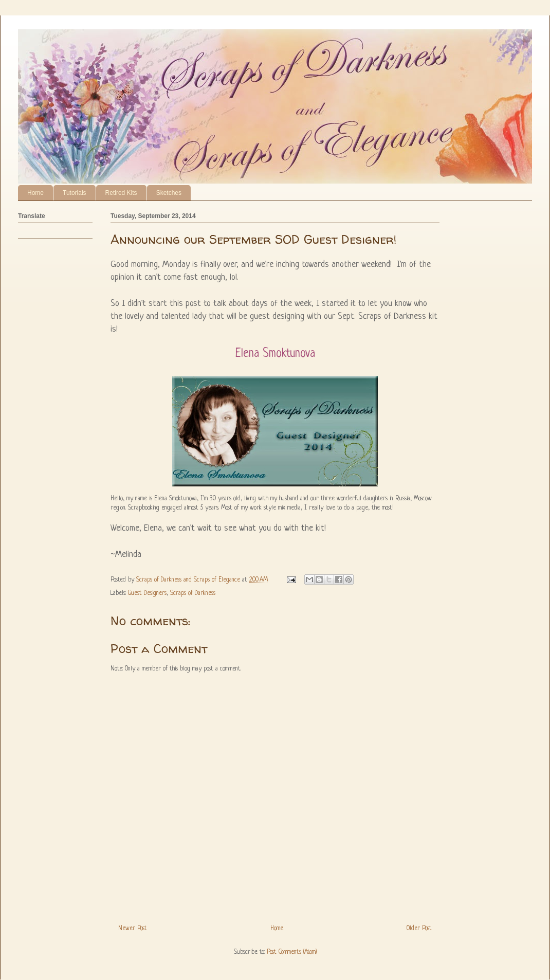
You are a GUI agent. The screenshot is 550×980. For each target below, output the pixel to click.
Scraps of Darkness (193, 593)
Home (35, 193)
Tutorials (75, 193)
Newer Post (133, 929)
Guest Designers (147, 593)
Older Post (419, 929)
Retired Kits (121, 193)
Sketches (169, 193)
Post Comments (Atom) (292, 952)
